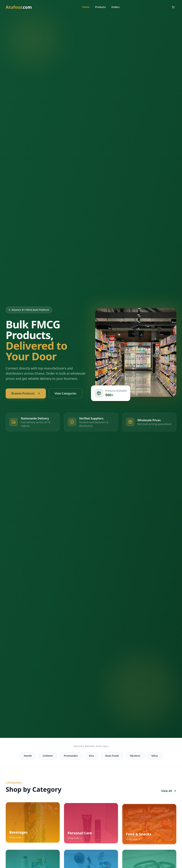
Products (100, 7)
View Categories (65, 393)
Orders (115, 7)
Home (86, 7)
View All (169, 791)
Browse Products (26, 393)
